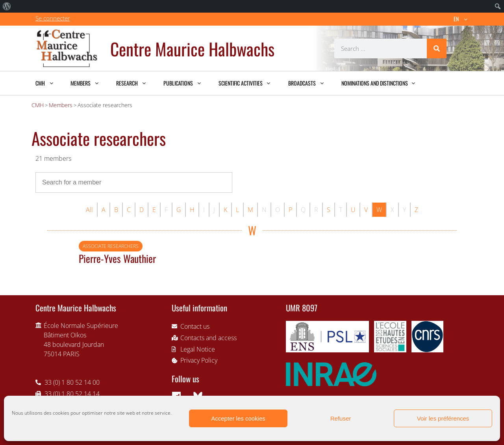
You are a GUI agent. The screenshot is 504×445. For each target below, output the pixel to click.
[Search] (437, 48)
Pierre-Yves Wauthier (117, 258)
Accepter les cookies (238, 418)
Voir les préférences (443, 418)
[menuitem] (7, 6)
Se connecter (53, 18)
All (89, 210)
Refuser (341, 418)
